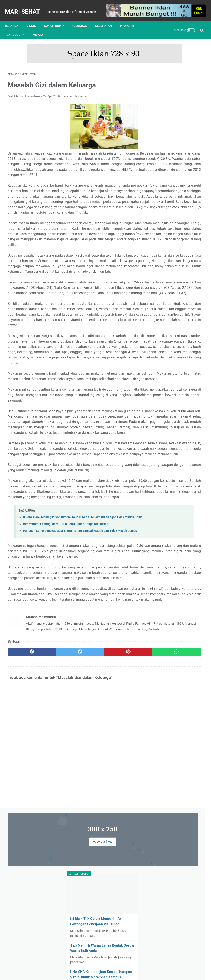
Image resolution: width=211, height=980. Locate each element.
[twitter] (57, 810)
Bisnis (34, 19)
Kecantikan (163, 342)
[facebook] (24, 810)
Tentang (69, 967)
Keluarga (82, 19)
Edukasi (174, 326)
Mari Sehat (25, 7)
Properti (130, 19)
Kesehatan (106, 19)
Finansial (190, 326)
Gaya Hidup (55, 19)
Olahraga (162, 358)
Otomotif (179, 358)
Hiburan (181, 334)
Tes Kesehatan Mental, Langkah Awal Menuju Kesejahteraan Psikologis (176, 271)
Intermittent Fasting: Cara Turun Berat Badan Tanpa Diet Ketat (65, 650)
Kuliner (179, 350)
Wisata (40, 27)
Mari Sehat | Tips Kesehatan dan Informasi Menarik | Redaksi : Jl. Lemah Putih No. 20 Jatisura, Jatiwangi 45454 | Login (106, 973)
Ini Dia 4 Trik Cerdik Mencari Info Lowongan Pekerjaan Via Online (178, 139)
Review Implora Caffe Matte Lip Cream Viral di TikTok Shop (189, 473)
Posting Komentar (75, 89)
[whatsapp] (122, 810)
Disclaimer (99, 967)
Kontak (83, 967)
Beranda (14, 19)
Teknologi (16, 27)
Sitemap (142, 967)
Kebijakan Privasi (121, 967)
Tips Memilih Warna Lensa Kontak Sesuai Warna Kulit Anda (177, 171)
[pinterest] (89, 810)
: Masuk (190, 973)
